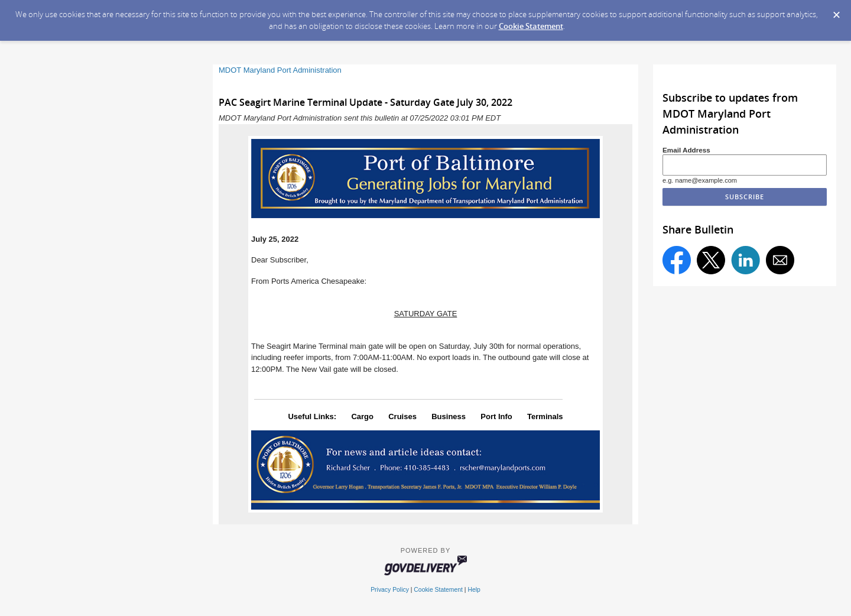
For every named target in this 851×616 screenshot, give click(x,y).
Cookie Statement (531, 26)
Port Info (496, 416)
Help (474, 590)
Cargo (362, 416)
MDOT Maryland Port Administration (280, 70)
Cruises (402, 416)
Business (449, 416)
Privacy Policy (390, 590)
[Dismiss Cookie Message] (836, 11)
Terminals (545, 416)
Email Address (686, 150)
